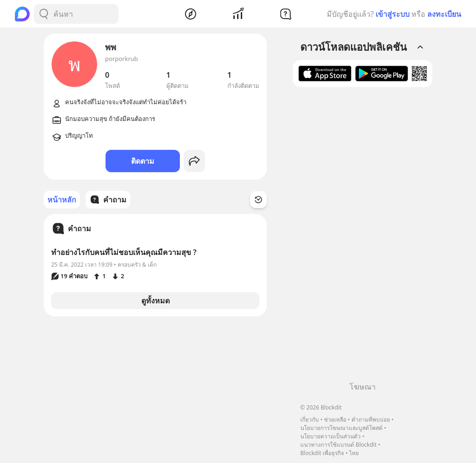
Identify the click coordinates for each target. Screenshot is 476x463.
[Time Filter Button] (258, 200)
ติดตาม (143, 161)
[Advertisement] (363, 238)
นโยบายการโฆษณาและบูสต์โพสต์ (341, 428)
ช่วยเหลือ (335, 419)
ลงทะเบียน (444, 14)
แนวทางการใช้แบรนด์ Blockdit (338, 445)
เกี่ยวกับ (310, 419)
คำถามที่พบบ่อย (371, 419)
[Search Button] (44, 14)
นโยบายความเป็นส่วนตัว (331, 436)
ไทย (354, 453)
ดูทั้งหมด (155, 301)
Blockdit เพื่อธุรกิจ (322, 453)
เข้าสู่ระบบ (393, 14)
